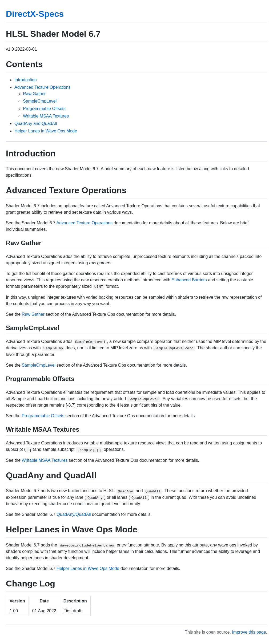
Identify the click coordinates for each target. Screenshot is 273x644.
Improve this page (249, 632)
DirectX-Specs (35, 14)
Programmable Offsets (44, 109)
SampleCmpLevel (40, 101)
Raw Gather (34, 94)
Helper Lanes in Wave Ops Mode (46, 131)
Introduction (26, 80)
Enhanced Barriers (189, 280)
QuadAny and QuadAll (36, 123)
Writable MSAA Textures (46, 116)
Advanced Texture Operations (43, 87)
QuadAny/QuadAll (74, 514)
